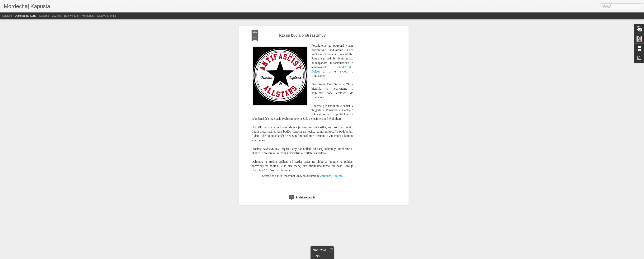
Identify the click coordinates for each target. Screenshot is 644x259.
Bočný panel (72, 16)
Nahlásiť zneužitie (350, 257)
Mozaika (56, 16)
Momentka (88, 16)
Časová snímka (107, 16)
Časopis (44, 16)
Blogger (337, 257)
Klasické (7, 16)
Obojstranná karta (26, 16)
